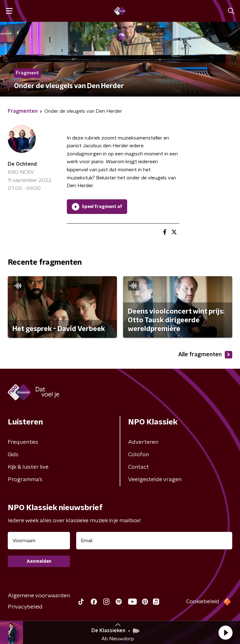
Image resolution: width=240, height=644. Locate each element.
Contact (138, 467)
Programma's (25, 480)
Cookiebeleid (203, 602)
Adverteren (143, 442)
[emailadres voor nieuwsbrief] (154, 541)
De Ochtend (22, 164)
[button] (225, 632)
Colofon (138, 455)
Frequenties (23, 442)
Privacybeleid (25, 607)
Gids (13, 455)
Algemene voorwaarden (39, 596)
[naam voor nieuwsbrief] (39, 541)
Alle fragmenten (205, 355)
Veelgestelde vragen (155, 480)
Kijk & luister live (28, 467)
